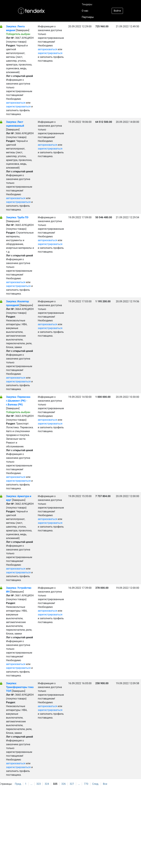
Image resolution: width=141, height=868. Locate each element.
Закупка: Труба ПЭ (17, 217)
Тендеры (87, 4)
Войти (117, 11)
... (32, 784)
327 (72, 784)
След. (96, 784)
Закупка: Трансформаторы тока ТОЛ (20, 687)
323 (39, 784)
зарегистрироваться (18, 107)
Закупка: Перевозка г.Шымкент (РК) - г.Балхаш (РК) (18, 401)
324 (47, 784)
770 (86, 784)
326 (64, 784)
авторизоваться (16, 103)
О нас (85, 11)
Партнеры (88, 17)
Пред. (18, 784)
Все (105, 784)
